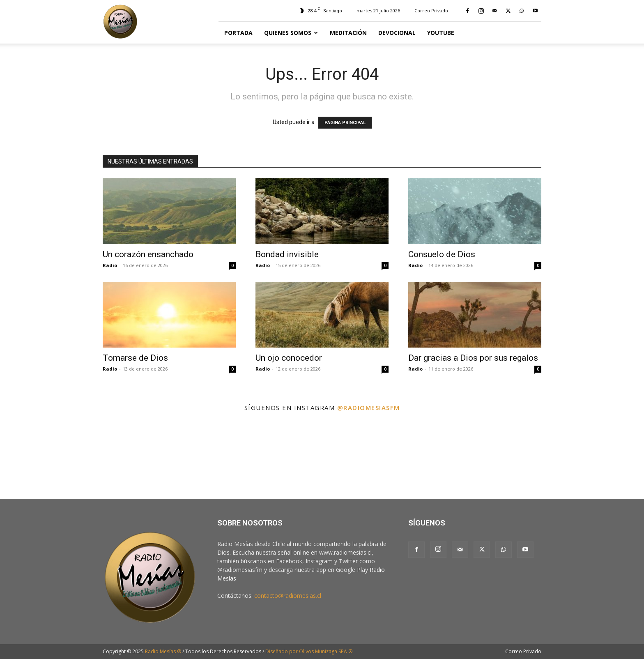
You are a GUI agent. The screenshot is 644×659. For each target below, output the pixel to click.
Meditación (348, 33)
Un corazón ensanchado (148, 254)
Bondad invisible (287, 254)
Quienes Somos (291, 33)
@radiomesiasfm (369, 408)
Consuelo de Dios (442, 254)
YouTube (441, 33)
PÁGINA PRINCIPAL (345, 123)
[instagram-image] (40, 457)
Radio (110, 265)
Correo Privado (431, 10)
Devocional (397, 33)
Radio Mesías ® (163, 651)
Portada (238, 33)
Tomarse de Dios (135, 358)
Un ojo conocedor (289, 358)
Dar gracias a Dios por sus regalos (473, 358)
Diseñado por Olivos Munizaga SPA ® (309, 651)
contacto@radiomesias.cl (288, 596)
